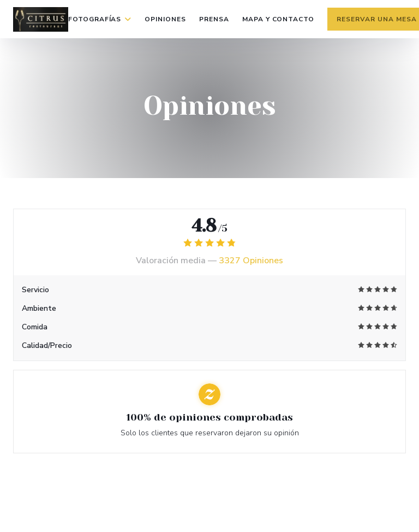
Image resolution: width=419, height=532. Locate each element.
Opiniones (165, 19)
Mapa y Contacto (278, 19)
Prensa (214, 19)
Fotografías (100, 19)
